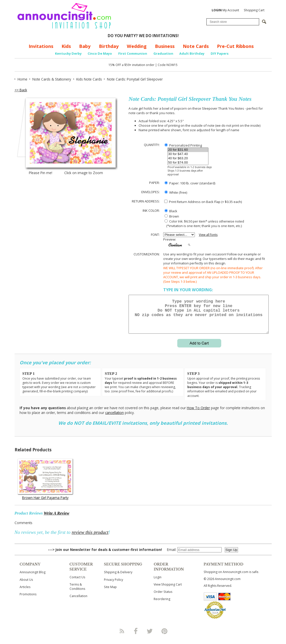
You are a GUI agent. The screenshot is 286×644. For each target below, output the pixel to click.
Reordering (162, 605)
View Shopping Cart (168, 590)
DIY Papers (220, 53)
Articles (25, 593)
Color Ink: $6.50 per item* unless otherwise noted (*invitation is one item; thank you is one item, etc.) (204, 224)
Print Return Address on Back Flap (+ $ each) (203, 202)
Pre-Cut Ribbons (235, 46)
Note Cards (196, 46)
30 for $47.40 (188, 154)
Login (158, 583)
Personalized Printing (183, 145)
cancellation (115, 419)
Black (171, 211)
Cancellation (78, 602)
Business (165, 46)
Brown (172, 216)
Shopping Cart (254, 10)
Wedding (137, 46)
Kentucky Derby (68, 53)
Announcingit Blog (33, 578)
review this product (90, 538)
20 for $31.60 (188, 150)
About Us (26, 586)
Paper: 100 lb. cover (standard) (190, 183)
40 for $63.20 (188, 158)
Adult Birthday (192, 53)
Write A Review (56, 519)
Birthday (109, 46)
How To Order (198, 414)
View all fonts (208, 235)
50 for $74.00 (188, 163)
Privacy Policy (113, 586)
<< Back (21, 90)
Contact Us (77, 583)
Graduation (163, 53)
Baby (85, 46)
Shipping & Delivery (118, 578)
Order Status (163, 598)
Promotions (28, 600)
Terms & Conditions (77, 593)
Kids (66, 46)
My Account (225, 10)
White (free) (176, 192)
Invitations (41, 46)
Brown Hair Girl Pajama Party (45, 504)
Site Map (110, 593)
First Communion (133, 53)
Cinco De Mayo (100, 53)
